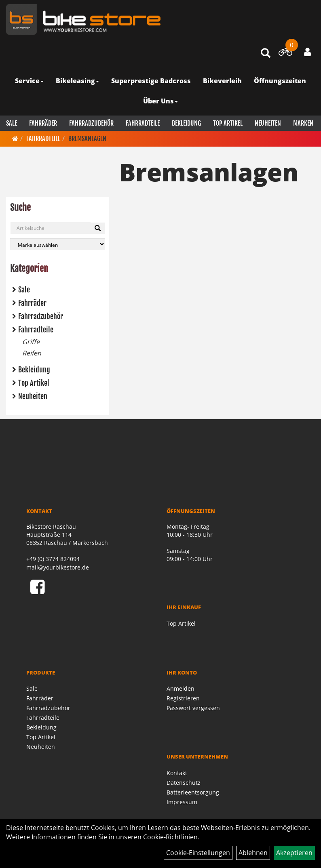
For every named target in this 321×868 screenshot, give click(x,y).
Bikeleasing (77, 81)
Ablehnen (253, 853)
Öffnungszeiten (280, 81)
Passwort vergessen (193, 708)
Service (29, 81)
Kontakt (177, 773)
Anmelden (181, 688)
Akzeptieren (294, 853)
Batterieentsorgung (193, 792)
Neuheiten (268, 123)
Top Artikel (228, 123)
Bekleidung (186, 123)
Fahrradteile (143, 123)
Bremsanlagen (87, 139)
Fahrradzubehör (91, 123)
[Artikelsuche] (266, 54)
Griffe (31, 342)
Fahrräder (43, 123)
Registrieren (183, 698)
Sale (12, 123)
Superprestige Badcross (151, 81)
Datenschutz (184, 783)
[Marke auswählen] (58, 244)
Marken (303, 123)
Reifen (32, 353)
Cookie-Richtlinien (170, 837)
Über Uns (160, 101)
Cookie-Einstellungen (198, 853)
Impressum (182, 802)
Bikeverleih (222, 81)
